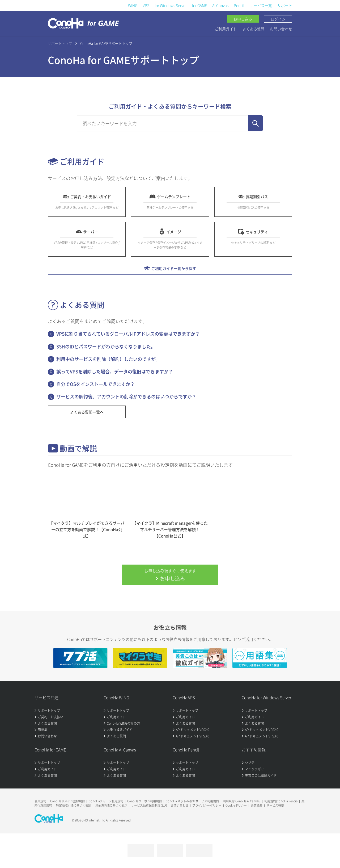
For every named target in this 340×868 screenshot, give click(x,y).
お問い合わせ (281, 29)
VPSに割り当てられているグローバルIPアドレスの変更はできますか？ (128, 334)
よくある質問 (253, 29)
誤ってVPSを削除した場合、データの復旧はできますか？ (115, 371)
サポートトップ (60, 43)
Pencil (239, 5)
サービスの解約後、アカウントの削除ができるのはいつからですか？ (126, 396)
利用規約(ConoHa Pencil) (281, 801)
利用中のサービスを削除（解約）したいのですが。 (108, 359)
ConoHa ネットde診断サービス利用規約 (192, 801)
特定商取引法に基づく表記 (74, 805)
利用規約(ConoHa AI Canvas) (242, 801)
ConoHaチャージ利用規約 (106, 801)
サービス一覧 (261, 5)
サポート (285, 5)
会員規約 (40, 801)
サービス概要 (275, 805)
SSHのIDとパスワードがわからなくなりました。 (106, 346)
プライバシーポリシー (207, 805)
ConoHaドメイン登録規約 (67, 801)
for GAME (199, 5)
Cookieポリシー (236, 805)
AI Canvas (220, 5)
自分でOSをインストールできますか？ (95, 384)
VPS (146, 5)
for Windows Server (171, 5)
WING (133, 5)
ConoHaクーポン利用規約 (144, 801)
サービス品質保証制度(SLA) (149, 805)
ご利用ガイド (226, 29)
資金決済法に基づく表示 (111, 805)
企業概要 (257, 805)
